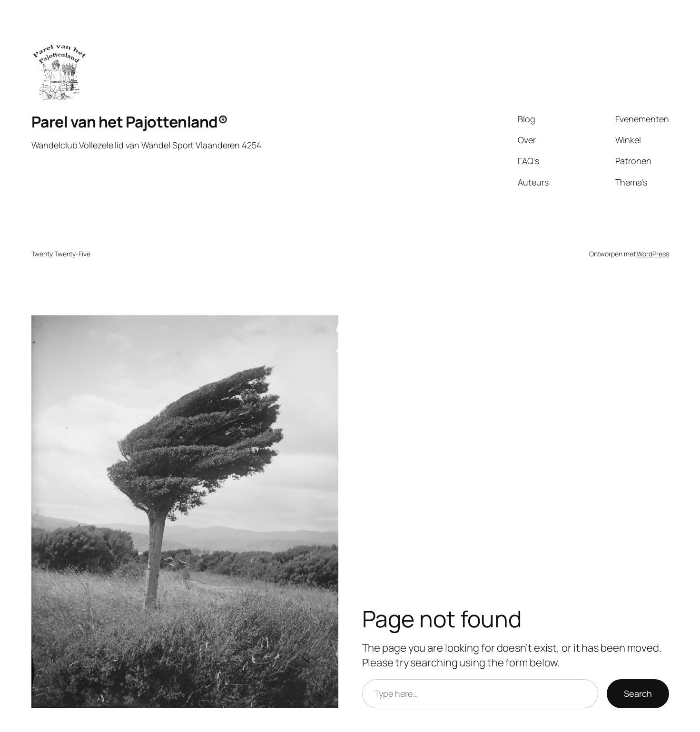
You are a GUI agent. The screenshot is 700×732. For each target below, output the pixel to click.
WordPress (653, 254)
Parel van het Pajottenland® (130, 122)
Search (638, 693)
